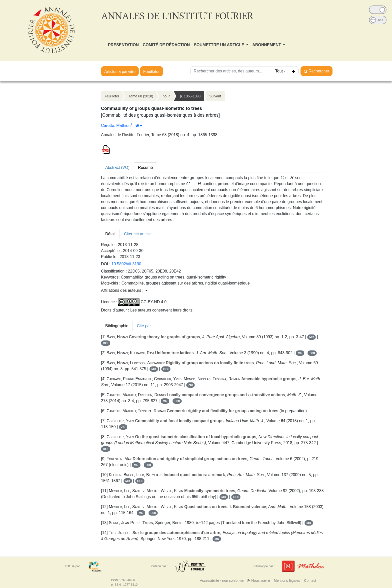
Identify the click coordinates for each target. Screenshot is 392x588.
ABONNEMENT (267, 45)
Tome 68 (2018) (141, 96)
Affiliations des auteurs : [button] (124, 290)
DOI (106, 343)
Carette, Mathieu (116, 126)
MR (312, 337)
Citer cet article (137, 234)
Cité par (144, 326)
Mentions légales (287, 581)
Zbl (190, 385)
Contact (310, 581)
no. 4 (167, 96)
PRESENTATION (123, 45)
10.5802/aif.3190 (126, 264)
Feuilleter (151, 72)
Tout (279, 71)
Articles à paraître (120, 72)
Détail (110, 234)
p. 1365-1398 (190, 96)
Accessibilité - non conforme (222, 581)
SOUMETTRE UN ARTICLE (219, 45)
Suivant (215, 96)
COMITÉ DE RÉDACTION (166, 45)
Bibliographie (117, 326)
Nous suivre (259, 581)
